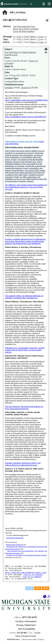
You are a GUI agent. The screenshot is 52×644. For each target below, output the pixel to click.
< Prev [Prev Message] (26, 37)
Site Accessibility (27, 629)
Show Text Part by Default (26, 29)
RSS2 (46, 588)
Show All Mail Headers (24, 31)
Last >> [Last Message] (43, 37)
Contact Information (26, 621)
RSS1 (38, 588)
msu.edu (37, 633)
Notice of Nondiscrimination (26, 636)
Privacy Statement (26, 625)
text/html (26, 88)
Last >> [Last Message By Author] (43, 42)
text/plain (9, 88)
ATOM (30, 588)
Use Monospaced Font (24, 26)
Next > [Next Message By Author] (34, 42)
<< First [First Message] (17, 37)
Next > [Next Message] (34, 37)
